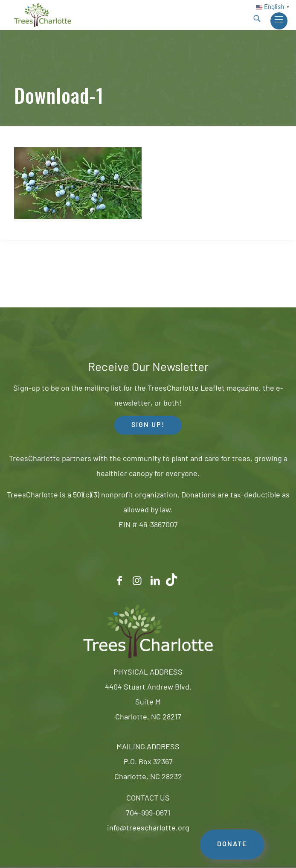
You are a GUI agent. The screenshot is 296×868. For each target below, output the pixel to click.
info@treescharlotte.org (148, 829)
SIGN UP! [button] (148, 425)
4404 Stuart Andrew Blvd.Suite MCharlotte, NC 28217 (148, 703)
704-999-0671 (148, 814)
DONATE (232, 845)
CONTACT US (148, 799)
